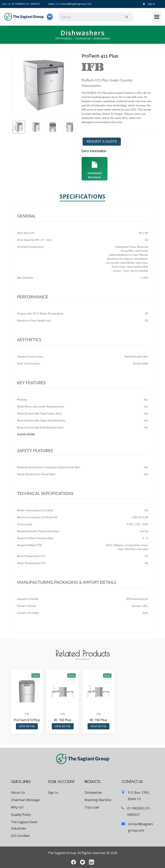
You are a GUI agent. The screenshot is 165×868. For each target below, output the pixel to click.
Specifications (82, 197)
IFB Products (63, 38)
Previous (15, 128)
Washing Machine (98, 800)
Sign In (149, 4)
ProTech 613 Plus (27, 720)
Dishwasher (93, 793)
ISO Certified (20, 836)
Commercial (83, 38)
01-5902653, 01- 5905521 (26, 4)
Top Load (92, 807)
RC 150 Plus (63, 720)
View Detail (27, 726)
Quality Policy (21, 815)
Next (73, 128)
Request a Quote (102, 142)
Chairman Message (25, 800)
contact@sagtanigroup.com (75, 4)
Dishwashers (102, 38)
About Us (18, 793)
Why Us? (17, 807)
